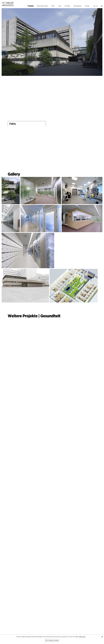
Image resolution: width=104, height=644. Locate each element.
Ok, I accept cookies (52, 640)
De (96, 6)
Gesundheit (50, 316)
